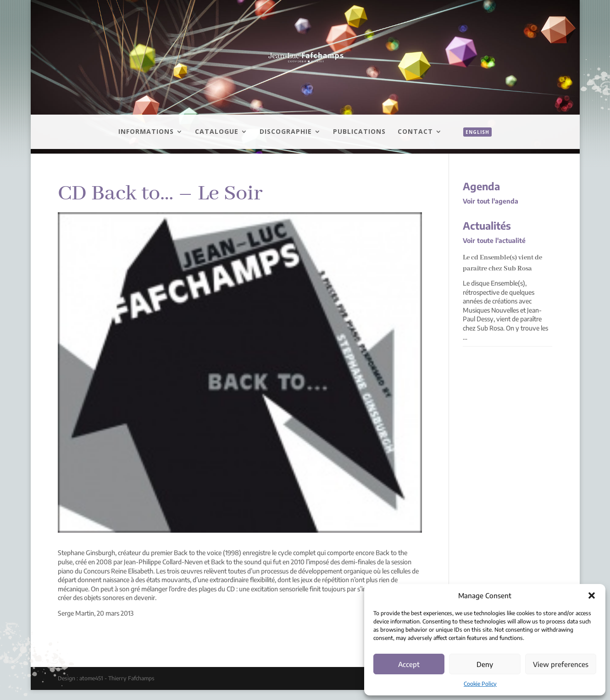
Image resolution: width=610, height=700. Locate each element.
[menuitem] (473, 142)
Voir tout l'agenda (491, 201)
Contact (415, 132)
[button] (592, 595)
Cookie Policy (480, 684)
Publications (359, 132)
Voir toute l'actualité (494, 240)
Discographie (286, 132)
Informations (146, 132)
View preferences (561, 664)
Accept (409, 664)
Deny (485, 664)
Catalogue (217, 132)
